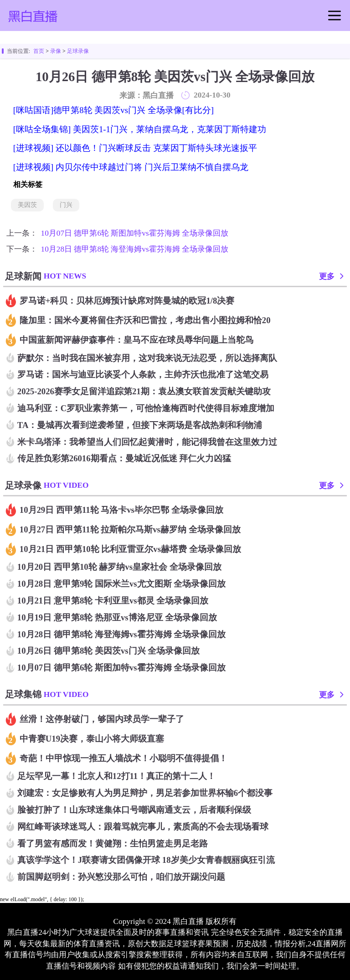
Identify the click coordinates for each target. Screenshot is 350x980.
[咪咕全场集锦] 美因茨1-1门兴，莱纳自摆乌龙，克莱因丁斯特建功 (140, 129)
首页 (39, 51)
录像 (56, 51)
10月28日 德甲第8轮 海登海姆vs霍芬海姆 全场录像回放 (135, 249)
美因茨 (27, 205)
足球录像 (78, 51)
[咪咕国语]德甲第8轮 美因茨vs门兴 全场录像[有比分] (113, 110)
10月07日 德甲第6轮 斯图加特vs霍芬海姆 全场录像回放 (135, 233)
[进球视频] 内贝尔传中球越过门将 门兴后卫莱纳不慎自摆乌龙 (131, 167)
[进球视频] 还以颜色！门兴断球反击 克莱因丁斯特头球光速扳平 (135, 148)
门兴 (66, 205)
